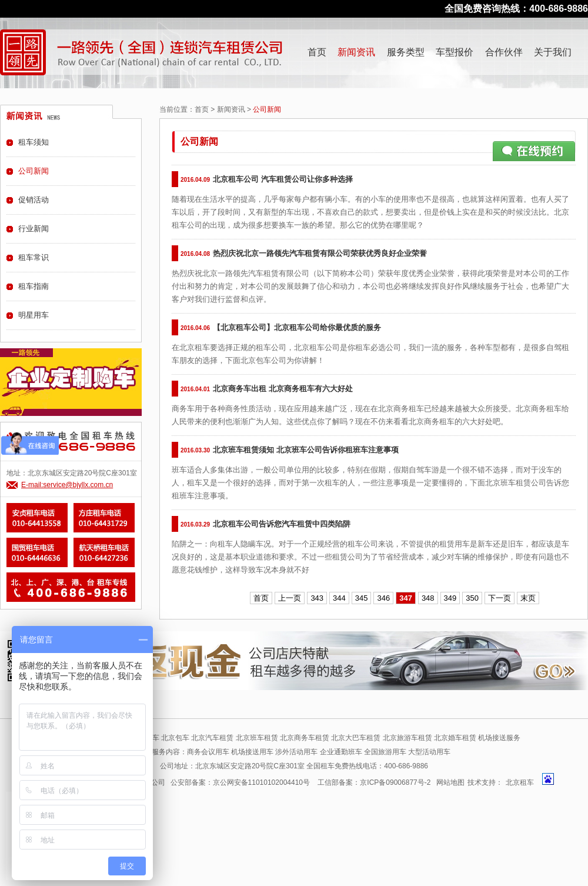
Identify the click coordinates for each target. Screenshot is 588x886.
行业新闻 (34, 229)
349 (450, 598)
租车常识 (34, 257)
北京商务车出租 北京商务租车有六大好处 (283, 389)
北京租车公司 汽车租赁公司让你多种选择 (283, 179)
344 (339, 598)
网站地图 (450, 782)
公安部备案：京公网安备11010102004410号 (240, 782)
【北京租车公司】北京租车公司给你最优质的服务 (297, 327)
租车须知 (34, 142)
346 (383, 598)
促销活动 (34, 200)
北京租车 (520, 782)
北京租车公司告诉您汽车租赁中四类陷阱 (282, 524)
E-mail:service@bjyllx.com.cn (67, 485)
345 (362, 598)
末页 (528, 598)
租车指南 (34, 286)
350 (472, 598)
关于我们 (553, 52)
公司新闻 (34, 171)
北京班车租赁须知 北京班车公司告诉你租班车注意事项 (306, 450)
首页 (317, 52)
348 (428, 598)
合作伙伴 (504, 52)
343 (317, 598)
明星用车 (34, 315)
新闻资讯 (356, 52)
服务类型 (406, 52)
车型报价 (455, 52)
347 (406, 598)
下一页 (500, 598)
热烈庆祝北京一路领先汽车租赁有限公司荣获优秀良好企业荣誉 (320, 253)
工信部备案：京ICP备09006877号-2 (374, 782)
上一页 (290, 598)
